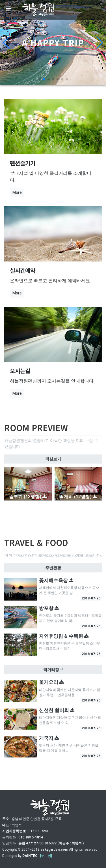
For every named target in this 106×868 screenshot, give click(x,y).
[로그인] (46, 856)
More (17, 192)
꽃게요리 (51, 682)
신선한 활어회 (57, 710)
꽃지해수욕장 (56, 580)
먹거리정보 (53, 670)
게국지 (49, 738)
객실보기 (53, 459)
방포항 (49, 608)
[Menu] (8, 9)
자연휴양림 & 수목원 (64, 636)
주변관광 (53, 568)
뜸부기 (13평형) (28, 497)
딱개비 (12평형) (78, 497)
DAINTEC (30, 856)
